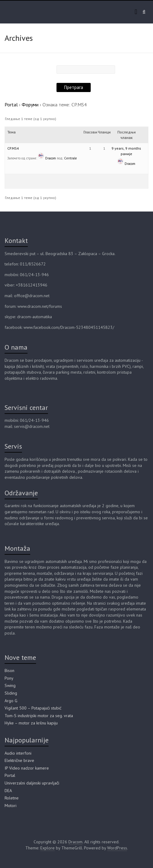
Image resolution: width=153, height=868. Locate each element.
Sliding (11, 693)
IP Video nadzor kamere (27, 768)
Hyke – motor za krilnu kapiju (31, 723)
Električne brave (19, 760)
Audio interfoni (18, 753)
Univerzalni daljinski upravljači (32, 783)
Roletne (12, 798)
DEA (8, 791)
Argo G (11, 701)
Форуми (30, 105)
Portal (11, 105)
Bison (9, 671)
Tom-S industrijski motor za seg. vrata (39, 716)
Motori (11, 806)
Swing (10, 685)
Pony (9, 678)
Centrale (71, 158)
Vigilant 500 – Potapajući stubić (33, 708)
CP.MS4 (13, 148)
